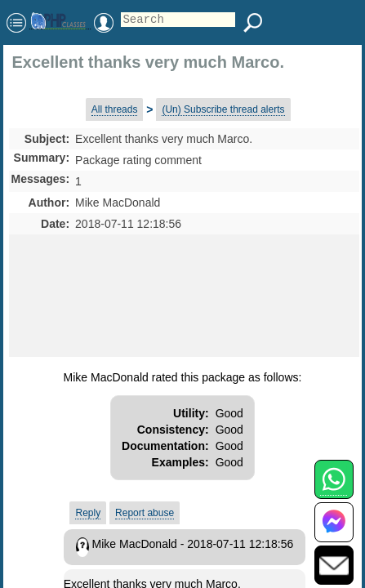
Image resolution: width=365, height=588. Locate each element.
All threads (115, 109)
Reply (88, 513)
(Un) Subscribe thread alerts (223, 109)
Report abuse (145, 513)
